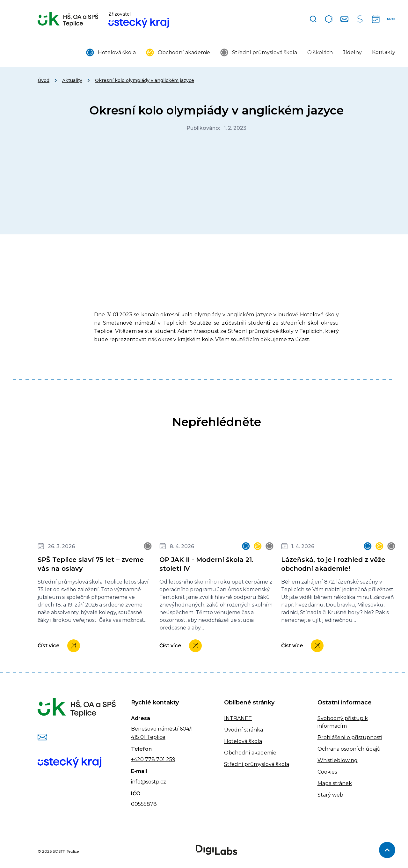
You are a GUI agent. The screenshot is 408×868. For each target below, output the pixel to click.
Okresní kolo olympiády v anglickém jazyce (145, 80)
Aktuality (72, 80)
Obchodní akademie (184, 52)
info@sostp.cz (149, 782)
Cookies (327, 772)
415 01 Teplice (148, 737)
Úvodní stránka (244, 730)
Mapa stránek (335, 783)
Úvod (44, 80)
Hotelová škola (117, 52)
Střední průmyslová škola (265, 52)
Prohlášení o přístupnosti (350, 737)
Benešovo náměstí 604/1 (162, 729)
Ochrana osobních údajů (349, 749)
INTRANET (238, 718)
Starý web (330, 795)
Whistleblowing (338, 760)
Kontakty (384, 52)
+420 (137, 759)
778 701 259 (160, 759)
